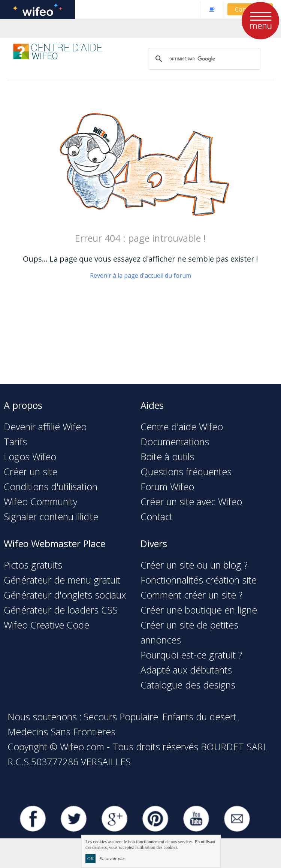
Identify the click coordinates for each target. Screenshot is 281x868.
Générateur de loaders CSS (61, 610)
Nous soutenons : (45, 717)
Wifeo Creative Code (46, 625)
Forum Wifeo (167, 486)
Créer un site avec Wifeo (191, 501)
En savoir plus (112, 859)
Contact (157, 516)
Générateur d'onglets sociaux (65, 595)
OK (90, 859)
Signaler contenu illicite (51, 516)
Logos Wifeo (30, 456)
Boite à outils (167, 456)
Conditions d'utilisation (51, 486)
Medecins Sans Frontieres (61, 732)
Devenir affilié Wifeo (45, 427)
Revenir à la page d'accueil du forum (140, 275)
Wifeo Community (40, 501)
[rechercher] (203, 59)
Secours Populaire (121, 717)
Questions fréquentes (186, 471)
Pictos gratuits (33, 565)
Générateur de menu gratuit (62, 580)
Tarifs (15, 441)
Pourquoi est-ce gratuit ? (191, 655)
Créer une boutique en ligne (199, 610)
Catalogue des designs (188, 685)
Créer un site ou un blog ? (194, 565)
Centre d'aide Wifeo (182, 427)
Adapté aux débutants (186, 670)
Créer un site (31, 471)
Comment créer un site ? (191, 595)
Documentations (175, 441)
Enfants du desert (199, 717)
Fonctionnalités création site (199, 580)
